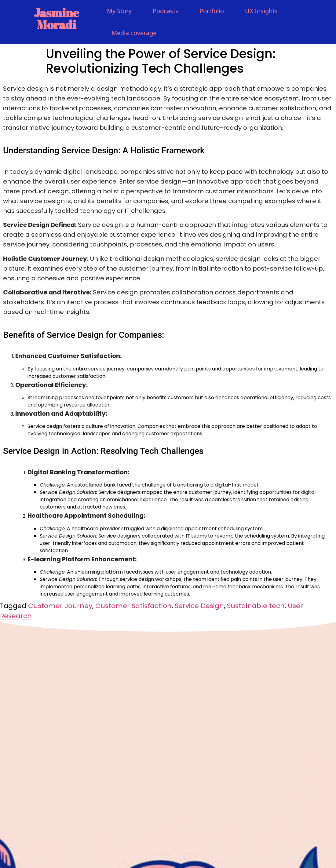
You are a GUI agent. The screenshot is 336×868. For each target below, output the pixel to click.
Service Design (199, 606)
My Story (119, 11)
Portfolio (212, 11)
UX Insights (261, 11)
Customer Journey (60, 606)
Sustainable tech (256, 606)
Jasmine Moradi (57, 18)
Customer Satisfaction (133, 606)
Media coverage (134, 33)
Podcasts (166, 11)
